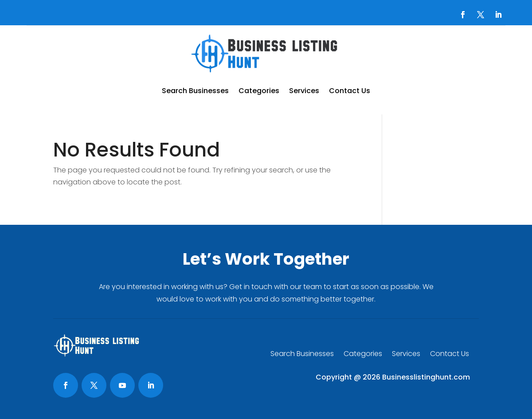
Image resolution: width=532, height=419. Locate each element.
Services (304, 91)
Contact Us (350, 91)
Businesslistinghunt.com (426, 377)
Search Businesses (195, 91)
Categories (259, 91)
